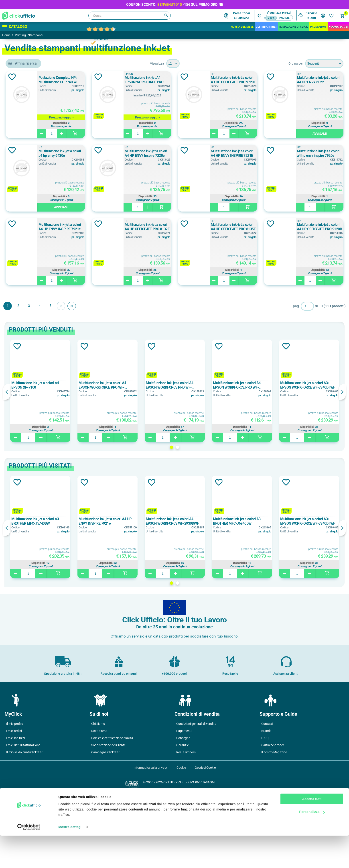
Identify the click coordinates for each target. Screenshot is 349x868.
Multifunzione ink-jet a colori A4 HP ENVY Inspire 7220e (314, 153)
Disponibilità (129, 123)
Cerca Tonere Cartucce (242, 16)
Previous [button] (71, 465)
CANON (26, 194)
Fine (136, 379)
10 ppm (25, 373)
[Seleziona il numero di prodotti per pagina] (205, 63)
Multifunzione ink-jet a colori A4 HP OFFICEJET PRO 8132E (129, 300)
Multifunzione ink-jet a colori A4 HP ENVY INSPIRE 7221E (129, 227)
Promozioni (318, 27)
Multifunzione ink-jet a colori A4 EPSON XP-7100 (97, 459)
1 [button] (204, 521)
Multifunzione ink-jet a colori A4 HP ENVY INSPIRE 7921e (314, 227)
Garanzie (183, 819)
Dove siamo (99, 804)
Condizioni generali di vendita (196, 797)
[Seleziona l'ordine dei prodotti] (324, 63)
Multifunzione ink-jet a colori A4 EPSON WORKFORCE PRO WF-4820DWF (206, 459)
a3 (22, 241)
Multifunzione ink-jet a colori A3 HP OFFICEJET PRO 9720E (314, 80)
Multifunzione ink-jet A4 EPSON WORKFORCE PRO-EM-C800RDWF (222, 80)
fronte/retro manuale (35, 305)
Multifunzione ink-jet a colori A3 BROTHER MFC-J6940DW (261, 595)
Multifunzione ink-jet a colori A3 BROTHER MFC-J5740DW (98, 595)
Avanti (126, 379)
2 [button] (210, 521)
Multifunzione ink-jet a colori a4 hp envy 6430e (221, 153)
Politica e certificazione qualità (112, 811)
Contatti (267, 797)
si (22, 315)
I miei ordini (14, 804)
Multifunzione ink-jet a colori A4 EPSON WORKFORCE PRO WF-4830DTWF (152, 459)
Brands (266, 804)
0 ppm (24, 352)
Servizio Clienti (311, 16)
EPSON (26, 204)
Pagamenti (184, 804)
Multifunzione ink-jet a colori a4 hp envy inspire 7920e (221, 227)
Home (6, 35)
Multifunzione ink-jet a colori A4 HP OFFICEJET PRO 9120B (314, 300)
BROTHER (28, 183)
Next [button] (342, 465)
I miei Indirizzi (15, 811)
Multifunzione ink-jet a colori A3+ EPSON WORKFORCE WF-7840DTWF (314, 459)
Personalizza (312, 844)
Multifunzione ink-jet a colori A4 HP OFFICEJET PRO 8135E (222, 300)
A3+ (22, 271)
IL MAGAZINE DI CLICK (294, 27)
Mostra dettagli (70, 859)
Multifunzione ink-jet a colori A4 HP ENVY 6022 (129, 153)
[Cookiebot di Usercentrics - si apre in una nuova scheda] (29, 859)
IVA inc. (284, 18)
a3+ (22, 261)
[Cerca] (130, 16)
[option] (98, 464)
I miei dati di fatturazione (23, 819)
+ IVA (271, 18)
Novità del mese (242, 27)
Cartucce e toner (273, 819)
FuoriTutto (338, 27)
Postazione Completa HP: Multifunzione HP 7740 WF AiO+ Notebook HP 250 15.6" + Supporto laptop (130, 80)
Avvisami (130, 207)
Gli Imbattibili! (266, 27)
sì (22, 325)
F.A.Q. (265, 811)
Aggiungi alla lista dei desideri (77, 77)
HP (22, 214)
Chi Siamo (98, 797)
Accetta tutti (312, 831)
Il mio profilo (15, 797)
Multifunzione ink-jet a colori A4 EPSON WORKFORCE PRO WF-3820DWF (261, 459)
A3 (21, 251)
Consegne (183, 811)
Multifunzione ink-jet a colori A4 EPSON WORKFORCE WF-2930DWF (206, 595)
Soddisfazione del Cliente (108, 819)
